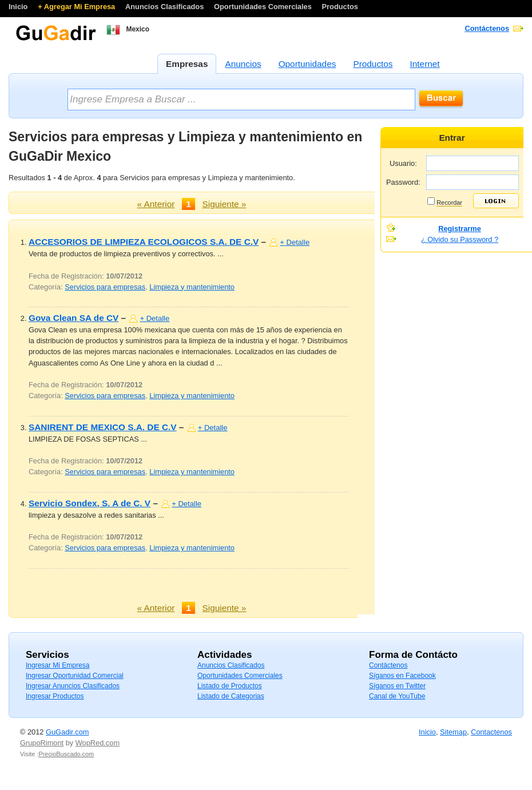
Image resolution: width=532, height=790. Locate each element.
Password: (403, 182)
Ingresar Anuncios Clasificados (73, 686)
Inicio (19, 7)
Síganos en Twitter (397, 686)
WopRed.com (98, 743)
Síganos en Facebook (402, 676)
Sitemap (453, 732)
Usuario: (403, 163)
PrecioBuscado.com (66, 754)
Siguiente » (225, 204)
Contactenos (491, 732)
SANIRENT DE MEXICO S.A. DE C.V (103, 427)
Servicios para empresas (105, 287)
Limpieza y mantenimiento (192, 287)
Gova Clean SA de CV (74, 318)
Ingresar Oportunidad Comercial (75, 676)
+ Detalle (295, 242)
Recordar (449, 203)
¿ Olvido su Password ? (460, 239)
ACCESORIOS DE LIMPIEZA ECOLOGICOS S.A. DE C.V (144, 242)
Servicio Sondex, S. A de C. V (90, 503)
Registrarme (460, 229)
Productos (340, 7)
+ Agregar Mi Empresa (78, 7)
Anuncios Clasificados (166, 7)
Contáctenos (487, 28)
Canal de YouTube (397, 696)
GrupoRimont (42, 743)
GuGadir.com (67, 732)
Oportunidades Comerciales (264, 7)
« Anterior (156, 204)
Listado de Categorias (231, 696)
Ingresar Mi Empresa (57, 665)
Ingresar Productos (55, 696)
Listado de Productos (230, 686)
